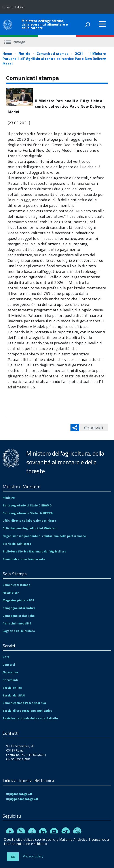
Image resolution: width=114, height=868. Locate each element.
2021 (79, 54)
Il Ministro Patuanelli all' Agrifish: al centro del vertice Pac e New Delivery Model (54, 59)
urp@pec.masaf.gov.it (22, 799)
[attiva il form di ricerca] (87, 25)
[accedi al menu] (102, 24)
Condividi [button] (91, 428)
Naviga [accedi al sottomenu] (15, 42)
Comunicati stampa (53, 54)
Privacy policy (33, 856)
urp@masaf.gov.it (19, 794)
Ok (13, 857)
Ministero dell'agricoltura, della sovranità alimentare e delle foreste (45, 24)
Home (7, 54)
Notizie (24, 54)
